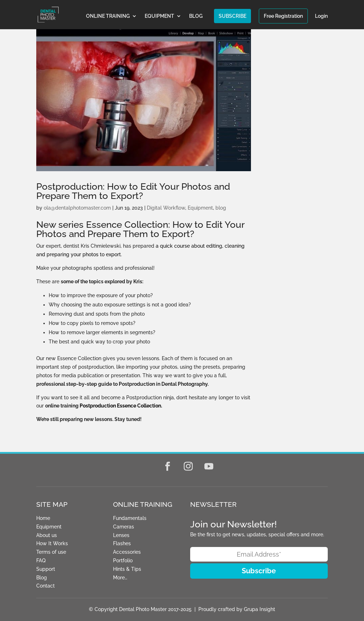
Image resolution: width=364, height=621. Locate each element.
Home (43, 518)
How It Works (52, 543)
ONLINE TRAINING (108, 16)
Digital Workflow (166, 208)
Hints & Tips (127, 569)
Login (321, 16)
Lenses (121, 535)
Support (46, 569)
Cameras (124, 527)
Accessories (127, 552)
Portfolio (123, 561)
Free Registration (283, 16)
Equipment (200, 208)
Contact (45, 586)
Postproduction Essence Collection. (121, 406)
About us (47, 535)
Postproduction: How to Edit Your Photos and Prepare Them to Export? (133, 191)
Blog (42, 578)
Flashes (122, 543)
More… (120, 578)
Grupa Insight (259, 609)
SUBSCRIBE (232, 16)
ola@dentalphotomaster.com (77, 208)
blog (221, 208)
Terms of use (51, 552)
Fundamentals (130, 518)
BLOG (196, 16)
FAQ (41, 561)
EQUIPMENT (159, 16)
